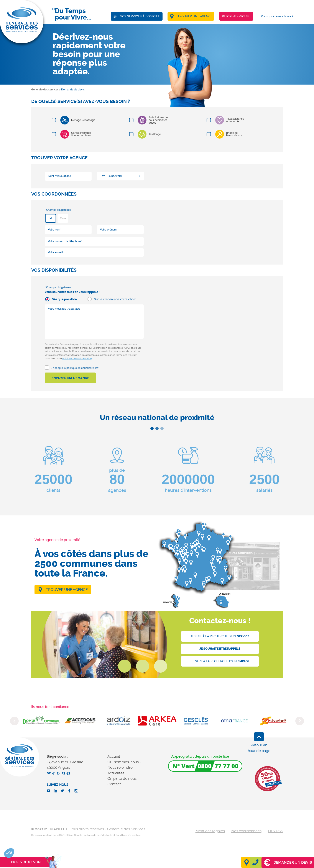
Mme (63, 218)
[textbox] (120, 176)
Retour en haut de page (259, 748)
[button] (9, 853)
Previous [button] (14, 721)
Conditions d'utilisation (128, 835)
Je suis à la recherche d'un (220, 636)
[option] (41, 721)
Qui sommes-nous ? (124, 762)
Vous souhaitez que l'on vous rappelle (72, 292)
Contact (114, 784)
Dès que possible (64, 299)
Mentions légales (210, 831)
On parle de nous (122, 778)
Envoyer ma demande (70, 378)
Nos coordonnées (246, 831)
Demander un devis (288, 862)
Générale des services (45, 90)
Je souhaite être (220, 649)
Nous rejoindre (120, 767)
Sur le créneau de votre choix (115, 299)
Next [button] (300, 721)
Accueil (114, 756)
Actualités (116, 773)
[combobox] (120, 176)
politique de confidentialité (77, 359)
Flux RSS (275, 831)
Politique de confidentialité (98, 835)
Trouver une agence (67, 590)
